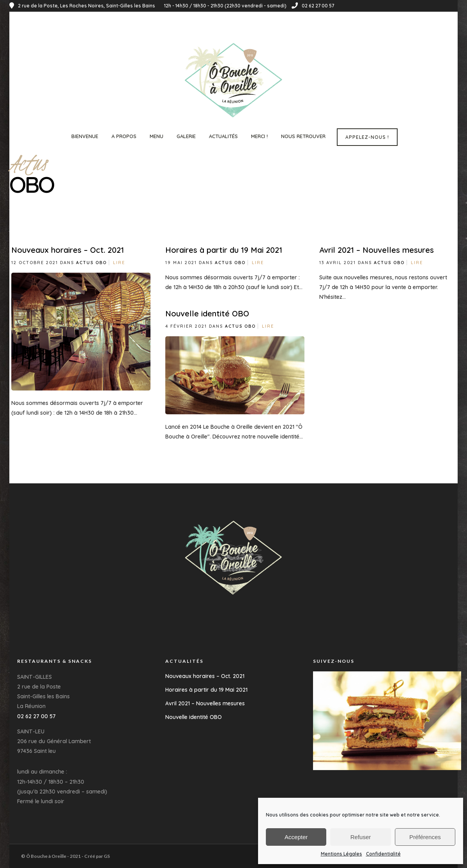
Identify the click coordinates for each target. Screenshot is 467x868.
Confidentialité (383, 854)
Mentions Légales (341, 854)
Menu (157, 136)
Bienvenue (85, 136)
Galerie (186, 136)
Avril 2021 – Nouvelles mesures (377, 250)
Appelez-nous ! (367, 137)
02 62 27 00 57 (313, 6)
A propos (124, 136)
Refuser (361, 837)
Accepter (296, 837)
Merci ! (259, 136)
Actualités (223, 136)
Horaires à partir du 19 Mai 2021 (224, 250)
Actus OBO (91, 263)
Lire (119, 263)
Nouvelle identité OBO (207, 313)
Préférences (425, 837)
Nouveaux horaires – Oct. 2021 (68, 250)
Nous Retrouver (303, 136)
